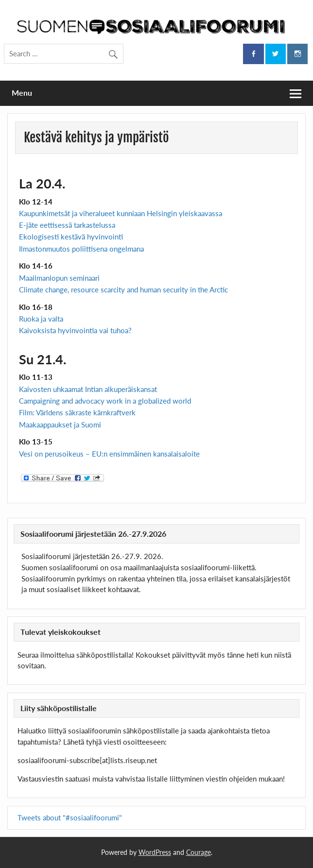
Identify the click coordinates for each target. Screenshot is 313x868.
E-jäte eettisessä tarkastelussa (67, 225)
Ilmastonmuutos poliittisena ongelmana (81, 249)
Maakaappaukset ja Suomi (60, 425)
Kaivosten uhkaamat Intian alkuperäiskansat (88, 389)
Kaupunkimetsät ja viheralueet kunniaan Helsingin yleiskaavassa (121, 213)
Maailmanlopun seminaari (59, 278)
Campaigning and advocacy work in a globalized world (105, 401)
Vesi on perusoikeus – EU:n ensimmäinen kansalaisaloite (109, 454)
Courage (199, 852)
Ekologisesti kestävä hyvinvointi (71, 237)
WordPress (155, 852)
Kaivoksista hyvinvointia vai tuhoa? (75, 330)
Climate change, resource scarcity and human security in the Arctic (124, 289)
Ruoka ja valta (41, 319)
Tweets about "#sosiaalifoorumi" (70, 817)
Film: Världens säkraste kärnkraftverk (77, 412)
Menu (22, 93)
